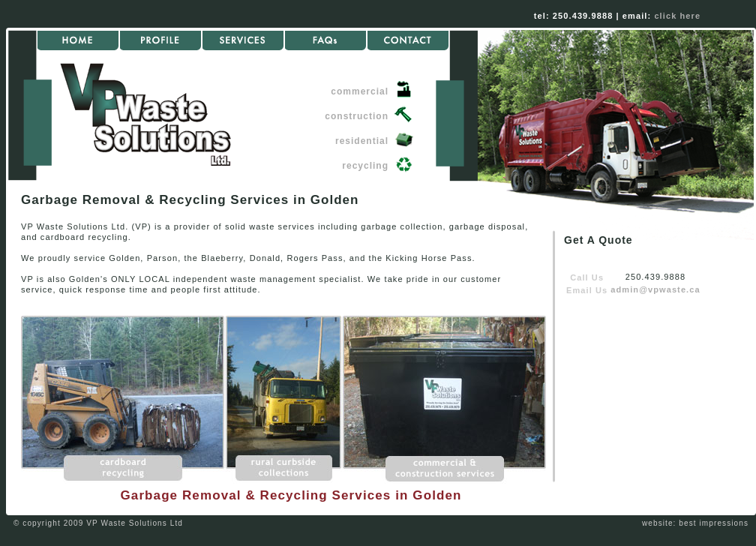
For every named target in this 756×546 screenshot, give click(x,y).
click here (677, 16)
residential (362, 141)
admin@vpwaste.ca (655, 289)
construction (357, 116)
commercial (360, 91)
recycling (365, 166)
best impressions (714, 523)
